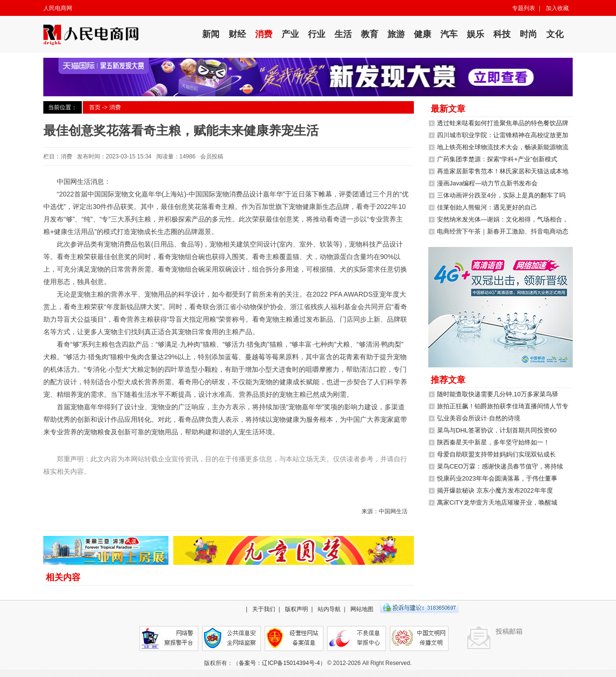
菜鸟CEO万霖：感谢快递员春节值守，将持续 (500, 466)
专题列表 (524, 8)
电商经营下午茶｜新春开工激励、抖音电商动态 (503, 231)
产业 (290, 34)
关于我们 (264, 609)
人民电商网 (58, 8)
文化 (555, 34)
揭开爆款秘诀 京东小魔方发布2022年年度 (495, 490)
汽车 (449, 34)
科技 (502, 34)
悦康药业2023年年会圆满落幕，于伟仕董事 (497, 478)
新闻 (211, 34)
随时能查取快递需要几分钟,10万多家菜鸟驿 (498, 394)
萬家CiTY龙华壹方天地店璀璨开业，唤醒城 (497, 502)
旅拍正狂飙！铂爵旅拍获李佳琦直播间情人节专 (503, 406)
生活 (343, 34)
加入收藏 (557, 8)
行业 (317, 34)
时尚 (528, 34)
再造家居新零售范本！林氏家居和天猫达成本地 (503, 171)
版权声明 (296, 609)
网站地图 (362, 609)
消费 (264, 34)
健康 (423, 34)
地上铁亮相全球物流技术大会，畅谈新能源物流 (503, 147)
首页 (95, 107)
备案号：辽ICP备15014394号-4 (279, 663)
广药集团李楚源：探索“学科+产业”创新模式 (497, 159)
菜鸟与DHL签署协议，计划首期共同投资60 (497, 430)
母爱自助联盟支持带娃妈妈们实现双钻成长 (496, 454)
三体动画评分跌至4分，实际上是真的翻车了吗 (501, 195)
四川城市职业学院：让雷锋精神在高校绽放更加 (503, 135)
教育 (370, 34)
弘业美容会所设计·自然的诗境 (479, 418)
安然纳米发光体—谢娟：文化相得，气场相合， (503, 219)
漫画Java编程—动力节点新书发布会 (487, 183)
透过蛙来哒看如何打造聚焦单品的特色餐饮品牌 (503, 123)
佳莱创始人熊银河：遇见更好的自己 (487, 207)
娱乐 (475, 34)
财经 (237, 34)
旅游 (396, 34)
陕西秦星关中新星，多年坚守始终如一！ (493, 442)
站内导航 (329, 609)
